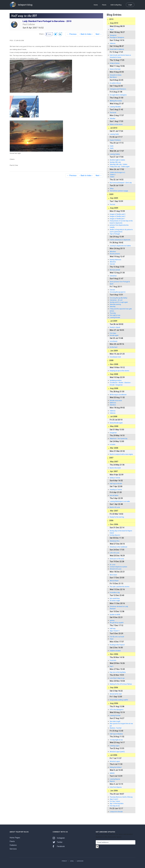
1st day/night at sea (116, 740)
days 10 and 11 (115, 631)
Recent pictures (115, 254)
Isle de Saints (114, 495)
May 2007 (114, 462)
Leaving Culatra (115, 154)
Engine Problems (115, 140)
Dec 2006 (114, 524)
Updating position (116, 380)
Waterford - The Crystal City (119, 439)
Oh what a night (115, 601)
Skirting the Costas (116, 101)
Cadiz (112, 146)
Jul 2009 (113, 321)
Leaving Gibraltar (115, 107)
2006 (111, 521)
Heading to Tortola (116, 490)
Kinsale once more (116, 401)
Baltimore (113, 403)
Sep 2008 (114, 374)
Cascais (112, 264)
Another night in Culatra (117, 160)
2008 (111, 360)
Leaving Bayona (115, 779)
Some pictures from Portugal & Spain (120, 283)
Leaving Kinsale (115, 317)
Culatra (112, 177)
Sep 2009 (114, 198)
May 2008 (114, 426)
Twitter (58, 842)
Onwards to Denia (116, 75)
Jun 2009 (114, 351)
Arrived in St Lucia (116, 569)
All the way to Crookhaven (118, 395)
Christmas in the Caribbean (118, 547)
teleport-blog (21, 5)
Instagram (59, 838)
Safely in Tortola (115, 478)
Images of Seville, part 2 (118, 216)
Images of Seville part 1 (117, 219)
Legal (72, 861)
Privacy (64, 861)
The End (112, 204)
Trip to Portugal (115, 234)
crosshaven (114, 341)
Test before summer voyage (119, 191)
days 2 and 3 (114, 799)
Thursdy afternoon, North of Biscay (121, 797)
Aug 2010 (114, 23)
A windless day (115, 592)
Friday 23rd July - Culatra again (120, 167)
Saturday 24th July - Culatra (118, 164)
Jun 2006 (114, 791)
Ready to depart (115, 327)
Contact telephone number (118, 567)
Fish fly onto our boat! (117, 637)
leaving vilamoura (115, 260)
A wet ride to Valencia (117, 49)
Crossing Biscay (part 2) (118, 292)
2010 (111, 19)
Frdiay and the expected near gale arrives (121, 310)
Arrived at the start (116, 694)
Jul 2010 (113, 128)
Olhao (112, 189)
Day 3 (112, 666)
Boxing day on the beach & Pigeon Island (121, 532)
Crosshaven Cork (115, 357)
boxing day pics (115, 535)
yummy (112, 620)
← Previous (72, 34)
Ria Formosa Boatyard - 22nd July (121, 183)
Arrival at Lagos (115, 761)
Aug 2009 (114, 208)
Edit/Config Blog (116, 5)
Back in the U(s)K (115, 468)
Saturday (113, 306)
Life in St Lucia (114, 553)
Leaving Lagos (115, 746)
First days (113, 333)
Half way (113, 628)
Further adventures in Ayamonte (120, 240)
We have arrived (115, 270)
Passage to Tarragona (117, 37)
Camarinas (113, 276)
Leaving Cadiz (114, 134)
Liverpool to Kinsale (116, 812)
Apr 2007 (114, 471)
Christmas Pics (115, 541)
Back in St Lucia (115, 507)
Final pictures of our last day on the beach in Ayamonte (121, 222)
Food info (113, 660)
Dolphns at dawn (115, 651)
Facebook (59, 846)
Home (96, 5)
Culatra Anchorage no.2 (117, 172)
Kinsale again (114, 335)
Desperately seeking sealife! (119, 700)
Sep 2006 (114, 688)
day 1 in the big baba (117, 803)
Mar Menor (113, 77)
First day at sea (115, 806)
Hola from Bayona (116, 787)
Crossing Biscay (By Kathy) (118, 298)
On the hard (114, 347)
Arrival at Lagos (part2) (117, 752)
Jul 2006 (113, 755)
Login (130, 5)
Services (13, 849)
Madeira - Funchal (116, 728)
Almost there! (114, 581)
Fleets (104, 5)
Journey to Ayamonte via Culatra (120, 246)
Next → (99, 34)
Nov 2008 (114, 364)
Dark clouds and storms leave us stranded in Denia (120, 56)
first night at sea (115, 315)
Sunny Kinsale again (116, 423)
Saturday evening (115, 304)
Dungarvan (113, 433)
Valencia (113, 43)
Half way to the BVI (116, 484)
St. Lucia (112, 565)
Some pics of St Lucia (117, 559)
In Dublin (113, 444)
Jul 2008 (113, 417)
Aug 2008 (114, 388)
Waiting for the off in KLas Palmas (121, 684)
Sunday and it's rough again (119, 302)
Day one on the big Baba (118, 672)
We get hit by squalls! (117, 623)
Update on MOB (115, 615)
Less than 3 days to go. (117, 678)
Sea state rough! (115, 721)
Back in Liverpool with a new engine (121, 454)
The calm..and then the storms (120, 587)
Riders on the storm (116, 124)
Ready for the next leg (117, 517)
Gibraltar (113, 118)
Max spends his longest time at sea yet (121, 725)
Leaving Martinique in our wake (120, 501)
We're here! (113, 575)
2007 (111, 458)
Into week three (115, 598)
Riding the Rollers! (116, 767)
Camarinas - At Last (116, 300)
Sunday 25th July (115, 162)
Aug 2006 (114, 703)
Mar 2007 (114, 511)
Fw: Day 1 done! (115, 801)
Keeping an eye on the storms (119, 371)
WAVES (112, 773)
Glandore (113, 405)
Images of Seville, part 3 (118, 214)
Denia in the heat (115, 69)
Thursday (113, 313)
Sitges (112, 29)
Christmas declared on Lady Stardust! (119, 608)
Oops (112, 639)
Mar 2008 (114, 448)
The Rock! (113, 113)
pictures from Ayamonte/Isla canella (119, 226)
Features (13, 845)
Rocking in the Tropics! (117, 645)
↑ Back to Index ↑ (86, 34)
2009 (111, 194)
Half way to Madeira (116, 734)
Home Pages (15, 838)
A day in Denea (115, 63)
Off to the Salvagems (117, 710)
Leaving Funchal (115, 715)
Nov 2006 (114, 654)
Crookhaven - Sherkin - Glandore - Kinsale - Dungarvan (120, 384)
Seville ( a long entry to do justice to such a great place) (121, 231)
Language (80, 861)
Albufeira (113, 252)
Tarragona (113, 35)
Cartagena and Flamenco (118, 89)
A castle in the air (115, 83)
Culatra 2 (113, 175)
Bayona (112, 781)
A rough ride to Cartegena (118, 95)
